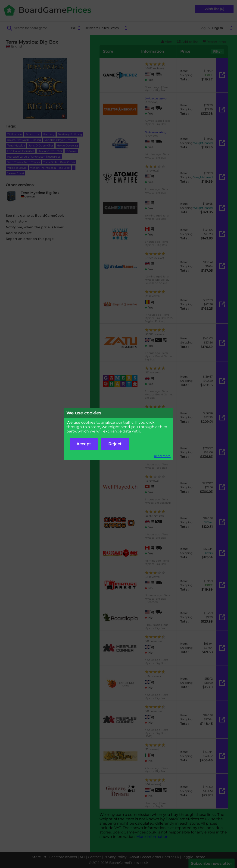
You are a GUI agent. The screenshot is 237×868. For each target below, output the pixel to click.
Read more (162, 456)
